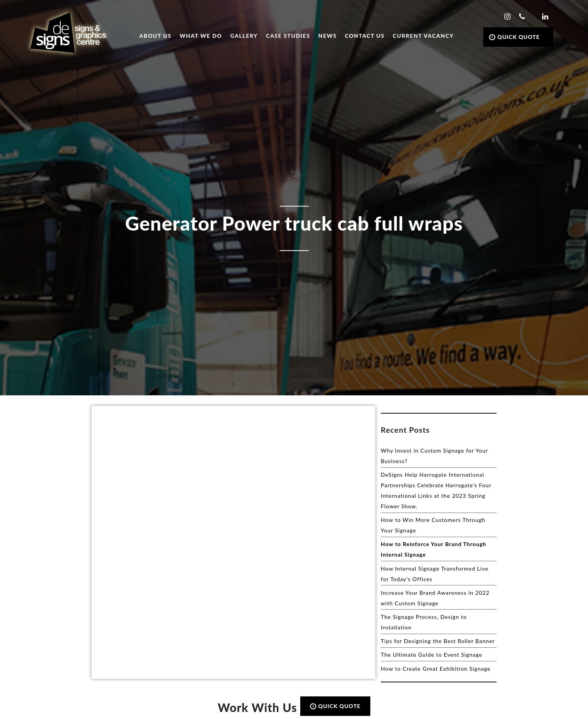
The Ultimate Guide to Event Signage (432, 655)
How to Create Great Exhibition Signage (436, 669)
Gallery (244, 36)
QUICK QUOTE (514, 37)
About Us (155, 36)
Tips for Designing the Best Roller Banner (438, 641)
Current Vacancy (423, 36)
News (327, 36)
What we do (201, 36)
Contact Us (365, 36)
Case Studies (288, 36)
